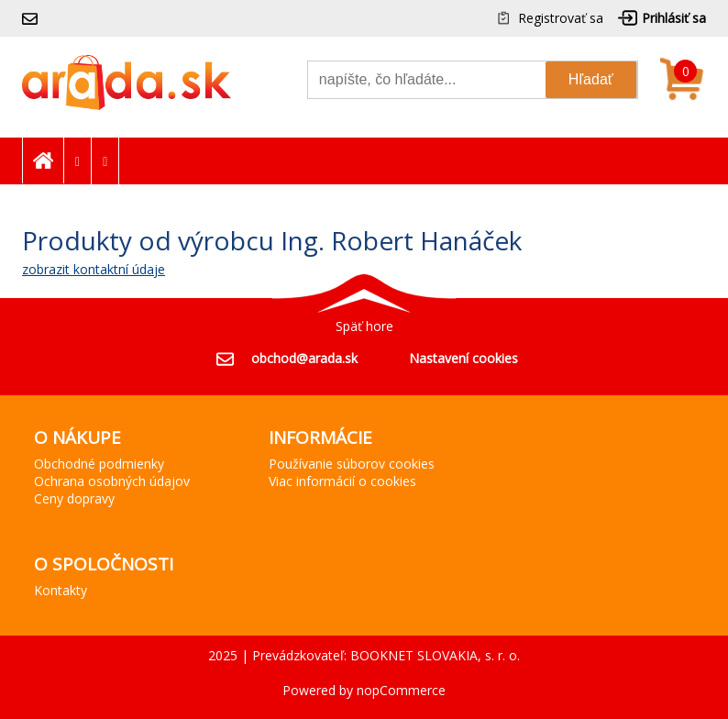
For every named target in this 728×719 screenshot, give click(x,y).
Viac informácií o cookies (342, 481)
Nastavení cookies (463, 358)
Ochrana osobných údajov (112, 481)
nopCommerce (401, 690)
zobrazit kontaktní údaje (94, 269)
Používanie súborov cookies (352, 464)
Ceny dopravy (74, 498)
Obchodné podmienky (99, 464)
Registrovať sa (561, 18)
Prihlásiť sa (674, 18)
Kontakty (61, 590)
